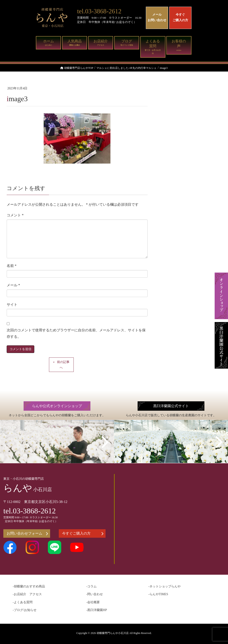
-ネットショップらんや (164, 586)
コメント (15, 215)
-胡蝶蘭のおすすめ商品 (29, 586)
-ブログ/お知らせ (25, 610)
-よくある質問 (23, 602)
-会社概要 (93, 602)
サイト (12, 305)
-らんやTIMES (158, 594)
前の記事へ (63, 365)
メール (13, 285)
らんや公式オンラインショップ (57, 406)
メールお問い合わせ (157, 17)
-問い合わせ (95, 594)
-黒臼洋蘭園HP (97, 610)
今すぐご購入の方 (180, 17)
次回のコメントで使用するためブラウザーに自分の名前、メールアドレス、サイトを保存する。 (76, 333)
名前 (12, 266)
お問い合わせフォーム (27, 533)
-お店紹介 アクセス (27, 594)
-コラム (92, 586)
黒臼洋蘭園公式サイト (171, 406)
